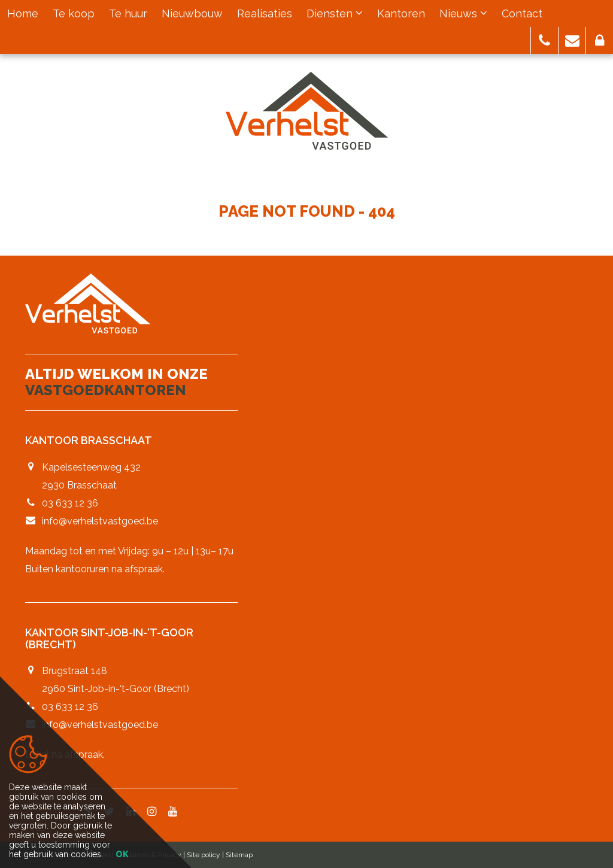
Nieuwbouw (192, 13)
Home (23, 13)
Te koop (74, 13)
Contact (522, 13)
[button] (544, 40)
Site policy (204, 855)
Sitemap (239, 855)
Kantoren (401, 13)
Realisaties (265, 13)
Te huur (128, 13)
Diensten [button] (335, 13)
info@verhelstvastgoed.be (100, 521)
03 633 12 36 (70, 503)
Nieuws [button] (463, 13)
